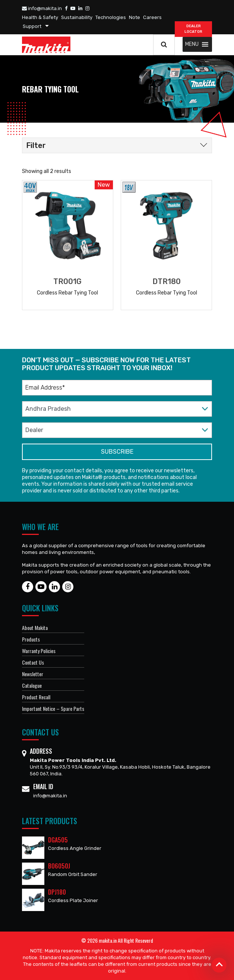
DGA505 (58, 840)
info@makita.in (42, 8)
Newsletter (33, 674)
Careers (152, 17)
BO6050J (59, 866)
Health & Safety (40, 17)
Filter (36, 145)
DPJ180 (57, 892)
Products (31, 639)
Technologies (111, 17)
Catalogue (32, 685)
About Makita (35, 628)
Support (32, 26)
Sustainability (77, 17)
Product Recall (36, 697)
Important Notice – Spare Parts (53, 708)
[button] (192, 44)
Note (135, 17)
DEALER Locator (193, 29)
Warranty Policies (39, 651)
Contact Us (33, 662)
